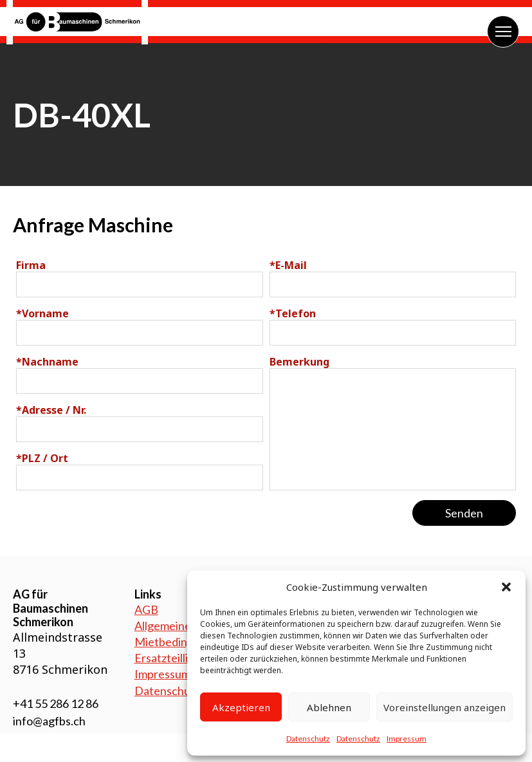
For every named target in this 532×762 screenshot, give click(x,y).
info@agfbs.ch (49, 721)
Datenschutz (308, 739)
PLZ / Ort (42, 458)
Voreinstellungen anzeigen (445, 707)
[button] (506, 587)
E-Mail (288, 265)
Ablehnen (329, 707)
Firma (31, 265)
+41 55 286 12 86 (56, 703)
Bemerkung (299, 362)
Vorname (42, 313)
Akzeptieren (241, 707)
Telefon (293, 313)
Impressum (407, 739)
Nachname (47, 362)
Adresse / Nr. (51, 410)
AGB (146, 609)
